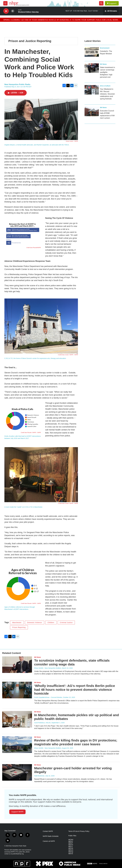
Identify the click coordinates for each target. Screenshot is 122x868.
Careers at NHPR (49, 841)
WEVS (71, 854)
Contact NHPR (48, 831)
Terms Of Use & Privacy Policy (79, 831)
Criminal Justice (66, 623)
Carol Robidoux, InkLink (42, 723)
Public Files (72, 836)
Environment (105, 48)
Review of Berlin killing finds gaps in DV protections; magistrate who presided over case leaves (76, 742)
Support (113, 3)
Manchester (17, 623)
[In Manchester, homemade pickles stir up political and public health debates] (17, 719)
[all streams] (111, 11)
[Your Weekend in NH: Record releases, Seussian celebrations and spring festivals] (92, 90)
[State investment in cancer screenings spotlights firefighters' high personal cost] (92, 68)
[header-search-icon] (101, 3)
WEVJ (70, 847)
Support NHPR (17, 812)
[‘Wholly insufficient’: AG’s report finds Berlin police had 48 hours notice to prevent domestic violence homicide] (17, 690)
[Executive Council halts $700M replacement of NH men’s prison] (92, 111)
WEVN (71, 848)
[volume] (13, 11)
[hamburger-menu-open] (5, 3)
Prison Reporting (19, 627)
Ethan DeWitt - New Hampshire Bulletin (48, 668)
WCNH (71, 840)
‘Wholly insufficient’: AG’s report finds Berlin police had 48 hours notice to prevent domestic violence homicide (75, 690)
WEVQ (71, 852)
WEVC (71, 841)
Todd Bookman (39, 776)
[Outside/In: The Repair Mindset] (92, 52)
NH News (103, 64)
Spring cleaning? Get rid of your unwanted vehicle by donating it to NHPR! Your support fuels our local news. (61, 20)
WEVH (71, 845)
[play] (6, 11)
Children (51, 623)
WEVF (71, 843)
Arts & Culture (105, 86)
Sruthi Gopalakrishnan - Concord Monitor (48, 697)
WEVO (71, 850)
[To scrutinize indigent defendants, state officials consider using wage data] (17, 665)
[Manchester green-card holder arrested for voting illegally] (17, 772)
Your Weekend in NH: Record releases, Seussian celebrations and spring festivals (107, 94)
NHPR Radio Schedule (51, 836)
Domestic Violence (35, 623)
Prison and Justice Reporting (30, 41)
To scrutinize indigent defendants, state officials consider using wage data (72, 662)
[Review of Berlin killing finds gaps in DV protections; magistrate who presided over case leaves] (17, 745)
